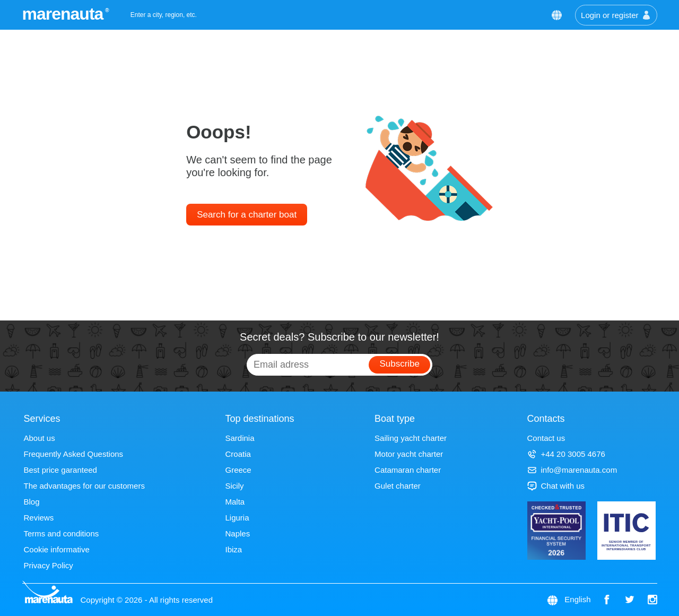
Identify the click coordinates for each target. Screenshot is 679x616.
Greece (238, 470)
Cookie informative (57, 549)
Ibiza (233, 549)
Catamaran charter (408, 470)
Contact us (546, 438)
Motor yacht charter (409, 454)
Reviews (39, 518)
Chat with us (556, 486)
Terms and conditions (62, 533)
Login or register (616, 15)
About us (40, 438)
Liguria (237, 518)
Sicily (234, 486)
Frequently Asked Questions (74, 454)
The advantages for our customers (84, 486)
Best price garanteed (60, 470)
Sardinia (240, 438)
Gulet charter (398, 486)
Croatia (238, 454)
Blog (32, 502)
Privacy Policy (49, 565)
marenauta (64, 14)
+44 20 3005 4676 (566, 454)
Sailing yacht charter (411, 438)
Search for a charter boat (247, 215)
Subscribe (399, 364)
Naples (237, 533)
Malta (235, 502)
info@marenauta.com (572, 470)
